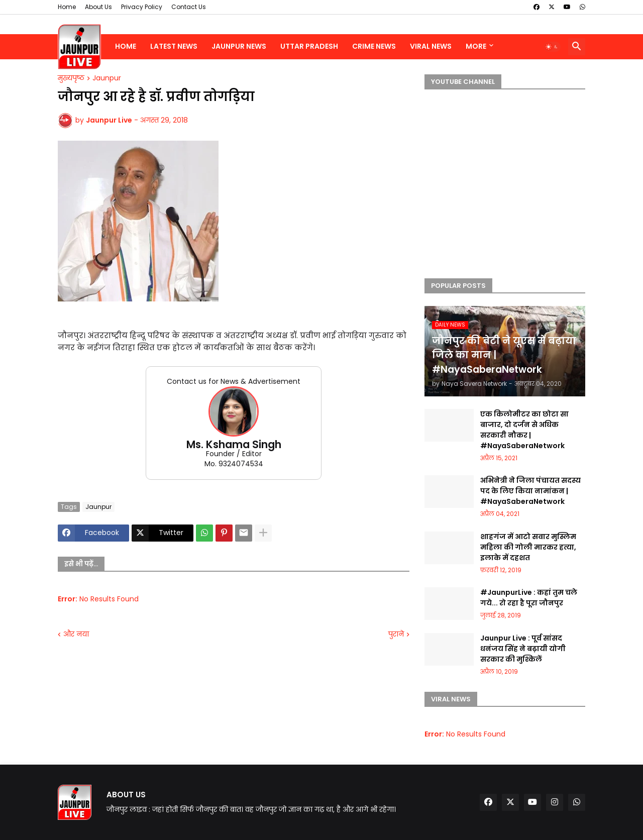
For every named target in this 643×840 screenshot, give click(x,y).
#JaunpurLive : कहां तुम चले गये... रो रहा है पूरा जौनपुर (529, 598)
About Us (98, 7)
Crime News (374, 46)
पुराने (396, 634)
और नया (76, 634)
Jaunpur (107, 78)
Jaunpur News (239, 46)
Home (67, 7)
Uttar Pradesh (309, 46)
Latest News (174, 46)
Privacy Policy (142, 7)
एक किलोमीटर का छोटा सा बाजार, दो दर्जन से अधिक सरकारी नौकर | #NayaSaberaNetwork (524, 430)
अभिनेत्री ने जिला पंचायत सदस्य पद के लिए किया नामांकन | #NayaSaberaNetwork (530, 491)
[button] (552, 47)
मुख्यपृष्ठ (71, 78)
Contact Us (189, 7)
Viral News (431, 46)
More (476, 46)
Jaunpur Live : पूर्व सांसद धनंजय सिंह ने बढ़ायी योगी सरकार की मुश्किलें (523, 649)
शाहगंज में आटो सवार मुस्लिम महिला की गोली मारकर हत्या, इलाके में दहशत (528, 547)
